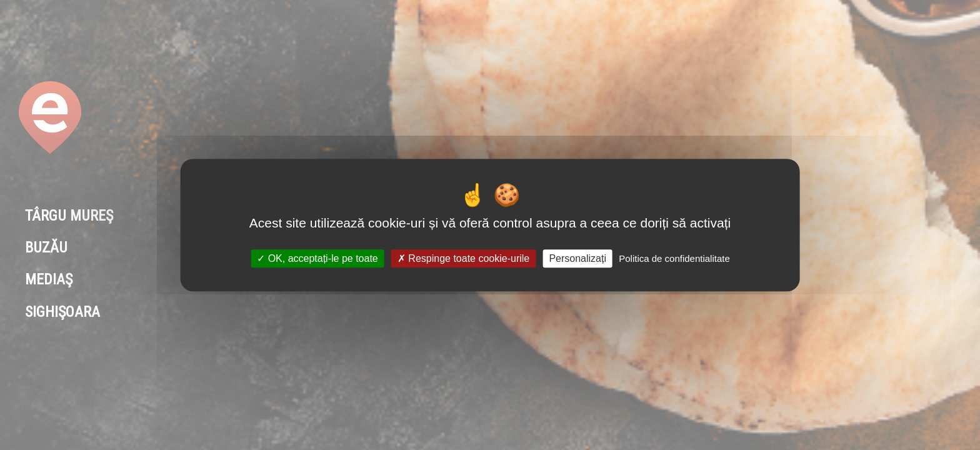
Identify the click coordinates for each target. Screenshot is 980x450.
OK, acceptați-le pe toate (317, 258)
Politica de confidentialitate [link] (674, 258)
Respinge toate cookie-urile (463, 258)
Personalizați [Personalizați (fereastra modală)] (577, 258)
